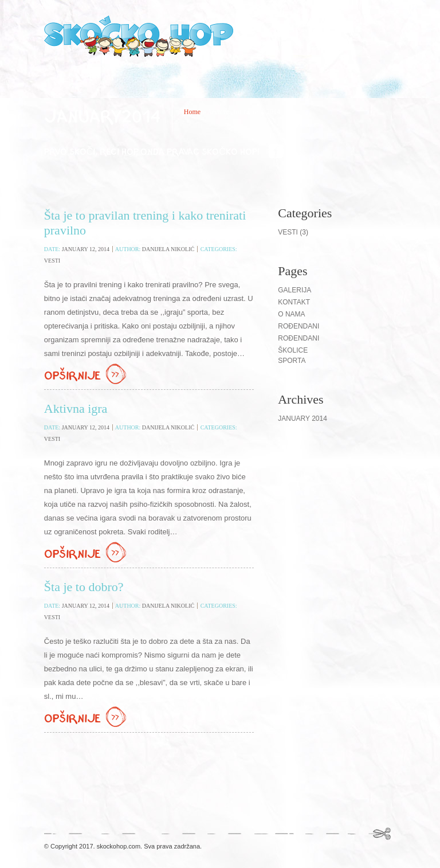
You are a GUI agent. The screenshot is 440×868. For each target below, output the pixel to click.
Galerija (294, 290)
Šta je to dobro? (84, 587)
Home (192, 112)
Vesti (52, 261)
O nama (291, 314)
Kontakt (294, 302)
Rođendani (298, 326)
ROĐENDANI (298, 338)
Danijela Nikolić (168, 249)
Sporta (292, 361)
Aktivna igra (76, 408)
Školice (293, 350)
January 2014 (302, 419)
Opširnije (87, 375)
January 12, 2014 (86, 249)
